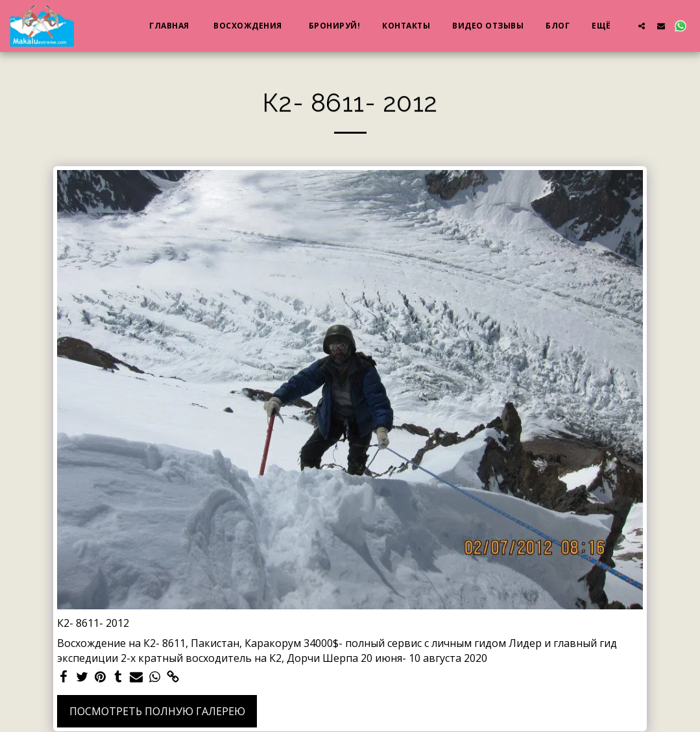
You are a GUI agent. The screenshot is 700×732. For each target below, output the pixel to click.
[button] (642, 26)
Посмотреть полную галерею (157, 711)
